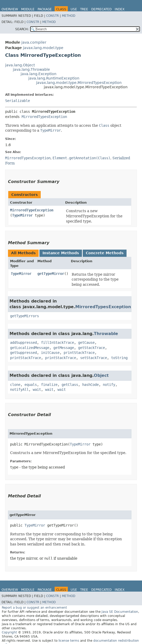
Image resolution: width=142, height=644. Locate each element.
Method (69, 16)
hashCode (90, 385)
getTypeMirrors (24, 316)
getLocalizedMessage (30, 348)
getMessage (64, 348)
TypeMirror (22, 215)
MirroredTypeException (32, 210)
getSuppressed (23, 353)
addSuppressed (23, 343)
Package (45, 9)
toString (119, 358)
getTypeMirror (51, 274)
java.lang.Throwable (31, 69)
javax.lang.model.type (43, 48)
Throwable (106, 334)
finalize (49, 385)
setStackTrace (94, 358)
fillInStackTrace (57, 343)
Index (120, 9)
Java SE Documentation (120, 612)
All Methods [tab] (23, 253)
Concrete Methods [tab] (105, 253)
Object (101, 375)
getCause (86, 343)
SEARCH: (22, 29)
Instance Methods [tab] (61, 253)
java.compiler (34, 42)
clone (15, 385)
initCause (50, 353)
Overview (10, 9)
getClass (70, 385)
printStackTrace (79, 353)
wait (37, 389)
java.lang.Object (20, 65)
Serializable (18, 101)
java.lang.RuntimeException (54, 78)
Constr (52, 16)
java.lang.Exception (39, 74)
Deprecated (101, 9)
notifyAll (19, 389)
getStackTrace (91, 348)
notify (109, 385)
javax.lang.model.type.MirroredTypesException (79, 83)
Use (74, 9)
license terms (69, 641)
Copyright (9, 632)
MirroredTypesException (44, 117)
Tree (84, 9)
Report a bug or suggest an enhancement (34, 608)
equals (31, 385)
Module (28, 9)
